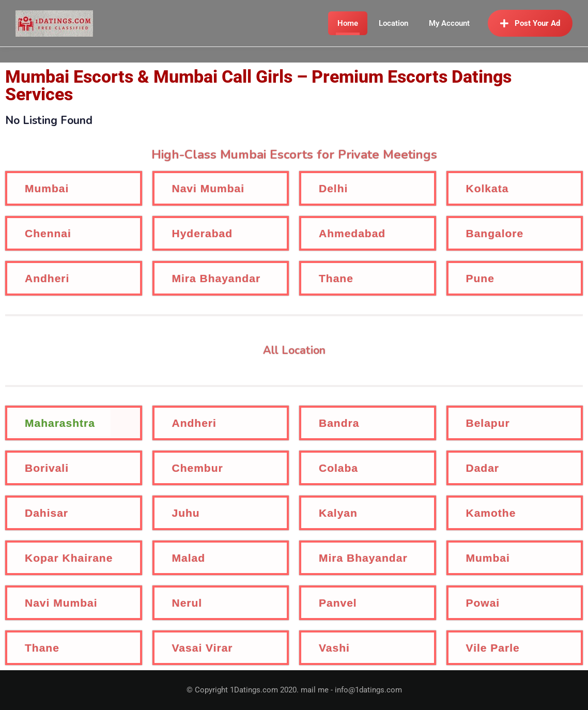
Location (393, 23)
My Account (449, 23)
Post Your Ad (530, 23)
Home (348, 23)
